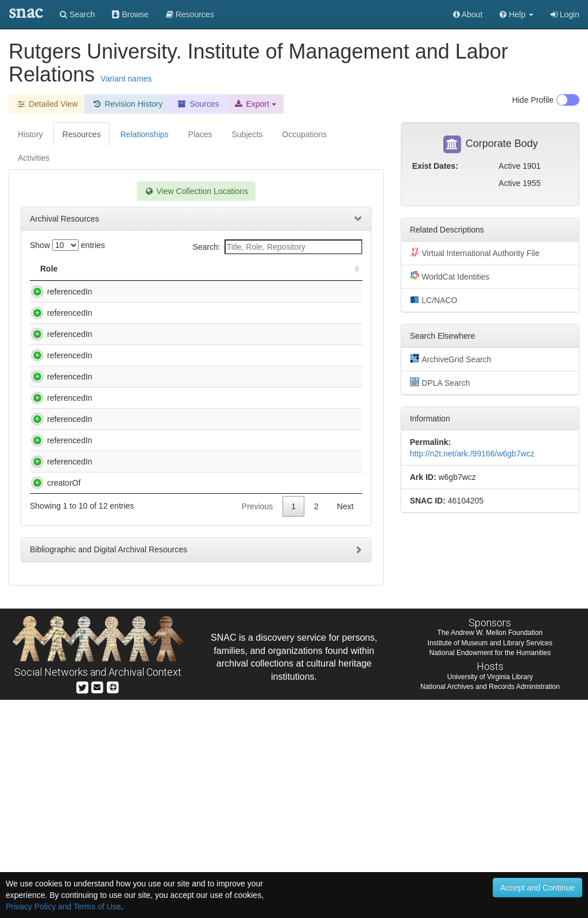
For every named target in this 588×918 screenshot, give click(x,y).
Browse (130, 14)
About (468, 14)
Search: (277, 247)
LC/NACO (434, 300)
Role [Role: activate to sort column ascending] (49, 269)
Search (77, 14)
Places (200, 134)
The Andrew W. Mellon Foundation (490, 851)
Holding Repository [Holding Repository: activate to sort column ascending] (290, 269)
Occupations (304, 134)
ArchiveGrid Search (451, 359)
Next (345, 725)
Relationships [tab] (144, 134)
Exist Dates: (435, 166)
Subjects (247, 134)
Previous (257, 725)
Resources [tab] (82, 134)
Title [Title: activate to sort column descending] (105, 269)
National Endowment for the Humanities (490, 871)
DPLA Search (440, 382)
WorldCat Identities (450, 276)
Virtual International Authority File (475, 253)
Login (565, 14)
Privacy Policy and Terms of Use (63, 907)
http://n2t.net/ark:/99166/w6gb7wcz (472, 454)
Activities (34, 158)
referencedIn (58, 292)
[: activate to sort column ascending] (352, 269)
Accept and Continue (537, 888)
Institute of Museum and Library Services (490, 861)
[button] (517, 14)
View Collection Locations (196, 191)
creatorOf (52, 690)
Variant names (126, 79)
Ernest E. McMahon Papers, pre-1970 (160, 324)
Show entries (67, 245)
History (30, 134)
